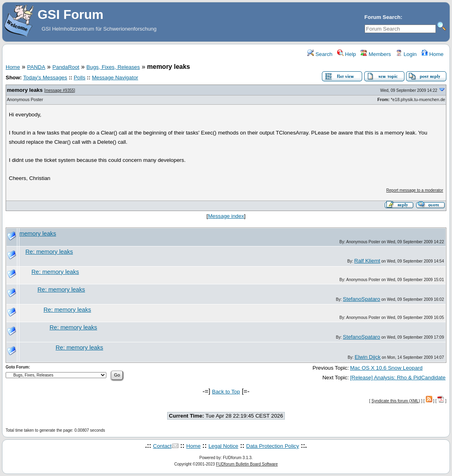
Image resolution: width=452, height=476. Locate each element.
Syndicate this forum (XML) (396, 401)
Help (347, 54)
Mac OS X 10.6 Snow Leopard (386, 368)
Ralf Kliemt (367, 261)
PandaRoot (66, 67)
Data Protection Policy (273, 446)
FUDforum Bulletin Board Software (247, 464)
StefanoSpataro (362, 299)
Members (376, 54)
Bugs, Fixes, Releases (113, 67)
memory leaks (25, 90)
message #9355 (59, 90)
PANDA (36, 67)
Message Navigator (115, 78)
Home (432, 54)
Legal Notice (223, 446)
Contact (162, 446)
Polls (80, 78)
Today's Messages (45, 78)
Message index (226, 216)
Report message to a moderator (415, 190)
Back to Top (226, 392)
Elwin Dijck (367, 357)
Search (320, 54)
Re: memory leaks (49, 252)
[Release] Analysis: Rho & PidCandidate (398, 378)
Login (406, 54)
